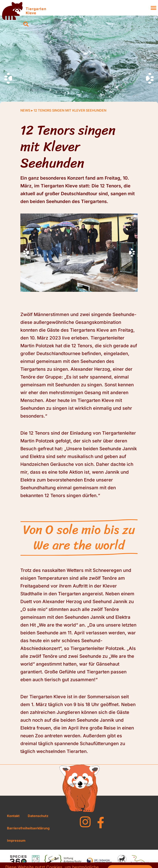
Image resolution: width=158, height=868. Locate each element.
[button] (26, 24)
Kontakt (13, 816)
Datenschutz (38, 816)
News (25, 110)
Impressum (16, 840)
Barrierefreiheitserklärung (28, 828)
